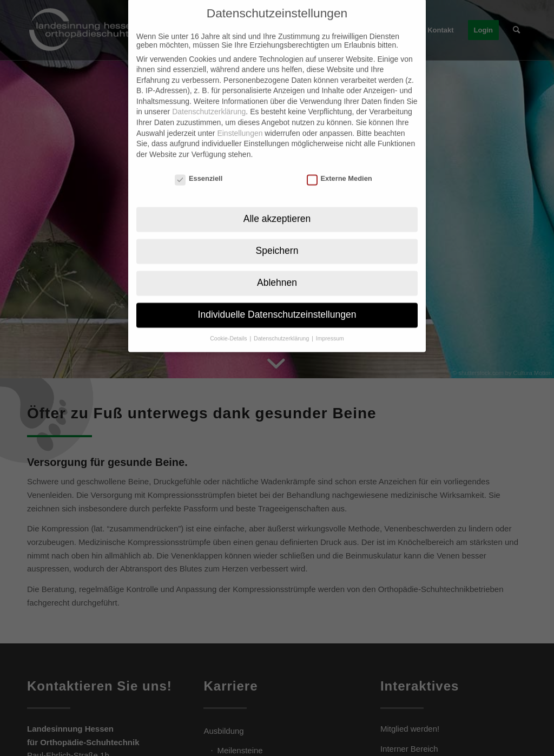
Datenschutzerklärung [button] (282, 324)
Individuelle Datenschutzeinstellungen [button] (277, 300)
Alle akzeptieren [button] (277, 204)
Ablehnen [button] (277, 268)
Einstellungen (240, 119)
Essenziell (199, 164)
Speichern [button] (277, 236)
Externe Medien (339, 164)
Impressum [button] (330, 324)
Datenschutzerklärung (209, 97)
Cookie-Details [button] (229, 324)
